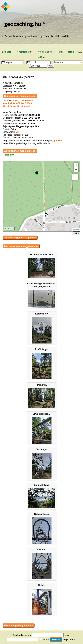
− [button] (76, 170)
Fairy (17, 132)
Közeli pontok (24, 106)
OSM (22, 101)
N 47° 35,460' (19, 86)
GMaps (30, 101)
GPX (76, 233)
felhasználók (46, 52)
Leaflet (76, 230)
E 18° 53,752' (20, 89)
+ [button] (76, 165)
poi (61, 52)
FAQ (80, 52)
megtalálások (25, 52)
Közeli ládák (9, 106)
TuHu (15, 101)
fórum (71, 52)
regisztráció (69, 640)
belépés (42, 57)
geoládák (7, 52)
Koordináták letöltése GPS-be (18, 103)
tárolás (46, 640)
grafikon (58, 141)
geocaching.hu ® (25, 24)
